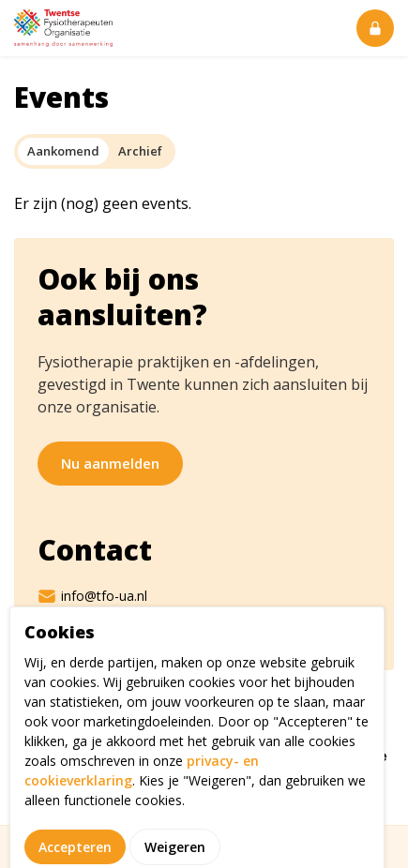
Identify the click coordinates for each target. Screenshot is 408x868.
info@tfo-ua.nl (92, 596)
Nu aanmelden (110, 463)
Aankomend (63, 151)
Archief (140, 151)
